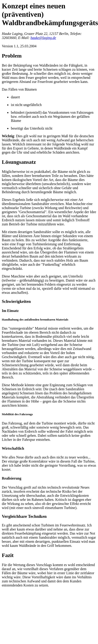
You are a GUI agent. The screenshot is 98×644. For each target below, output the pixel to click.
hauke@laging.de (43, 38)
